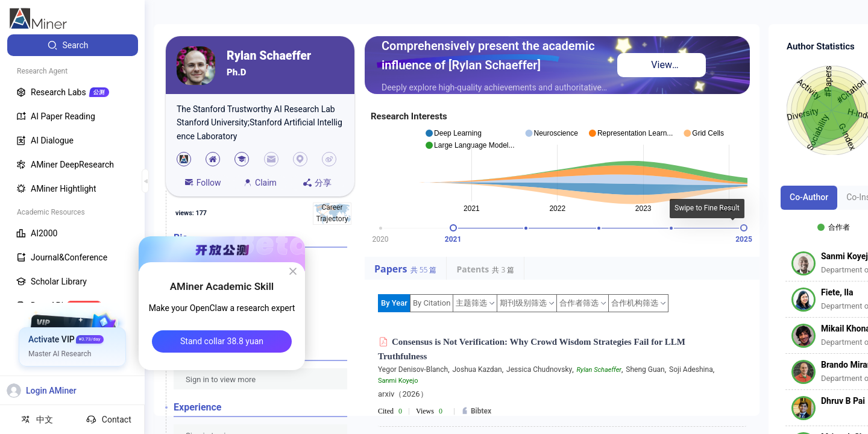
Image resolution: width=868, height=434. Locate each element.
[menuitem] (73, 45)
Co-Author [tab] (809, 197)
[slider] (453, 228)
